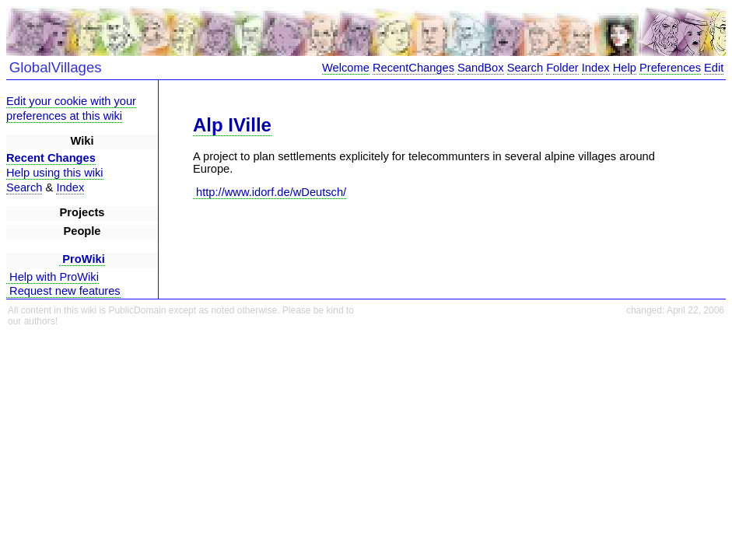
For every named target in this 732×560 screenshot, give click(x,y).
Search (525, 68)
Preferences (670, 68)
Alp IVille (232, 125)
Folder (562, 68)
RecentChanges (413, 68)
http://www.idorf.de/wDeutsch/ (270, 192)
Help (625, 68)
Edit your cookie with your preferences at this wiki (71, 108)
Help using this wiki (55, 173)
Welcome (346, 68)
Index (596, 68)
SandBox (480, 68)
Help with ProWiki (53, 277)
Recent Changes (51, 158)
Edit (714, 68)
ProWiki (82, 259)
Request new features (63, 291)
